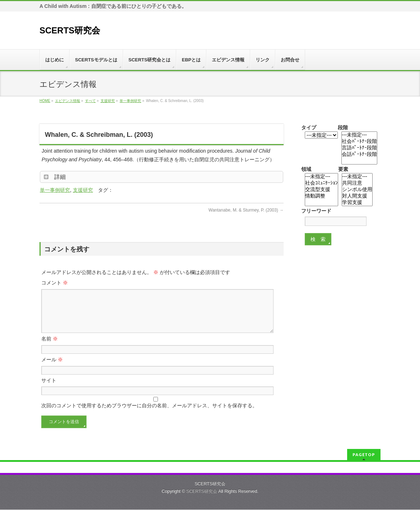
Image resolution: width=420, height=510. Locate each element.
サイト (49, 389)
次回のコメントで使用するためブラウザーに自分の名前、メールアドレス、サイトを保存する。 (149, 414)
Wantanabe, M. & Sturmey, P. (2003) (246, 210)
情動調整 (321, 196)
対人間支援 (357, 196)
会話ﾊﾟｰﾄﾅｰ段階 (359, 154)
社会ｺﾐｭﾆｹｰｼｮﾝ (321, 183)
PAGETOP (364, 455)
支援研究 (83, 190)
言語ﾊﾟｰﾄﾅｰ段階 (359, 148)
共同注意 (357, 183)
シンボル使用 (357, 190)
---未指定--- (359, 135)
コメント (55, 283)
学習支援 (357, 203)
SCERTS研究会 (70, 30)
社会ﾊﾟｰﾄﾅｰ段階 (359, 142)
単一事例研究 (55, 190)
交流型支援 (321, 190)
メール (52, 368)
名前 (50, 347)
